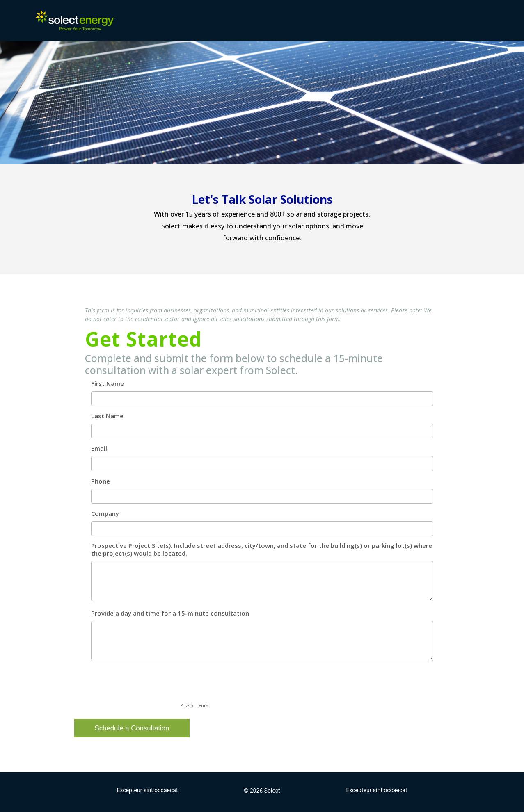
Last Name (107, 416)
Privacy (187, 705)
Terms (203, 705)
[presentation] (147, 685)
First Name (108, 384)
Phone (101, 481)
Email (99, 448)
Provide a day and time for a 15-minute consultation (170, 613)
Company (105, 514)
